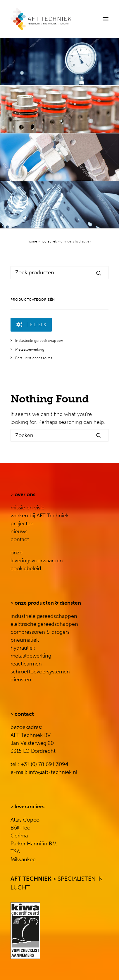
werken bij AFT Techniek (40, 516)
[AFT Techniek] (59, 19)
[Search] (88, 19)
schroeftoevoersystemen (40, 672)
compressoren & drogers (40, 632)
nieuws (19, 531)
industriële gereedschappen (44, 616)
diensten (21, 680)
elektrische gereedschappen (44, 624)
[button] (106, 19)
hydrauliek (23, 648)
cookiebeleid (26, 568)
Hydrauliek (49, 241)
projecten (22, 524)
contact (20, 539)
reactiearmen (26, 664)
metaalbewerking (31, 656)
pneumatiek (25, 640)
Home (32, 241)
